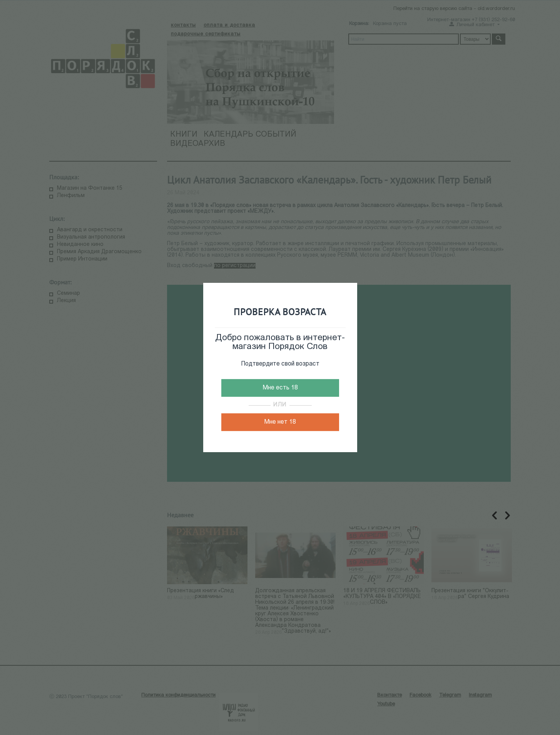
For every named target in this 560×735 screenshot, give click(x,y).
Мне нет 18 (280, 422)
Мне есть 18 (280, 388)
